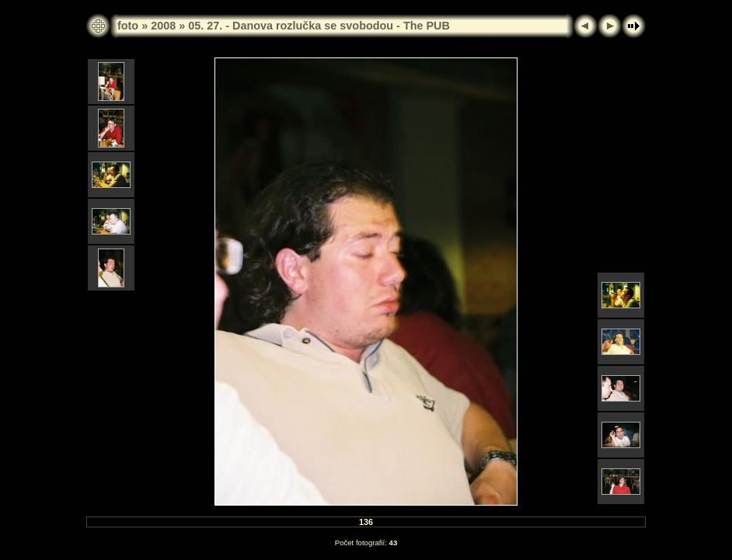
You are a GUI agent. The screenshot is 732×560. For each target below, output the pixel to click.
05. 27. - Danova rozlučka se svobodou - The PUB (319, 26)
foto (128, 26)
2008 (163, 26)
